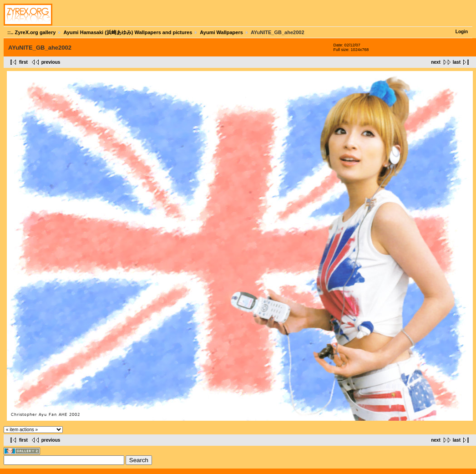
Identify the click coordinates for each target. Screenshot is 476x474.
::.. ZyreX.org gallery (31, 32)
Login (462, 32)
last (457, 62)
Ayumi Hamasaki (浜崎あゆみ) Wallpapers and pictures (128, 32)
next (436, 62)
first (23, 62)
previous (51, 62)
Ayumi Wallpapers (221, 32)
